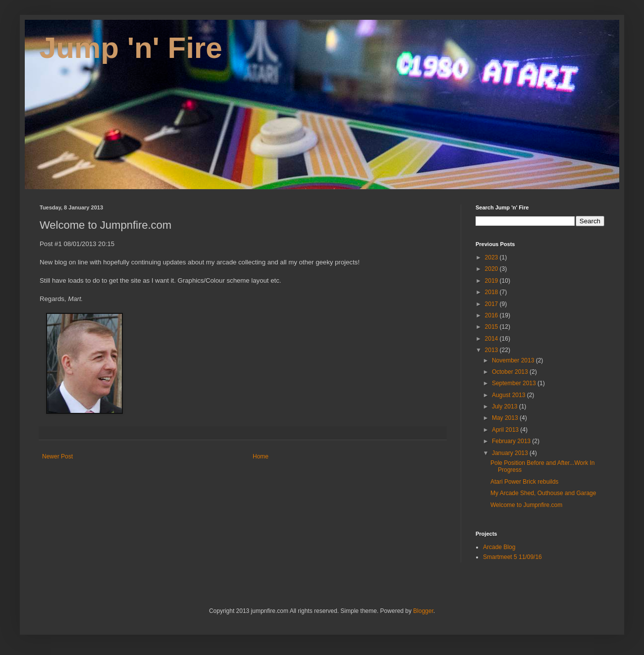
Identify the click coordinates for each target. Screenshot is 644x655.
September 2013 (515, 383)
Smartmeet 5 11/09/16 (512, 557)
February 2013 (512, 441)
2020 (492, 269)
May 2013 (506, 418)
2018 (492, 292)
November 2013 (514, 360)
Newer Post (57, 456)
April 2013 (506, 430)
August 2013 (510, 395)
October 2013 (511, 372)
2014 (492, 339)
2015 (492, 327)
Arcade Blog (499, 547)
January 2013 (511, 453)
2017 (492, 304)
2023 (492, 257)
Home (261, 456)
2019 (492, 281)
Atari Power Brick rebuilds (524, 482)
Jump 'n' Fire (131, 48)
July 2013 (506, 406)
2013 (492, 350)
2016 (492, 315)
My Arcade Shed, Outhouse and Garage (543, 493)
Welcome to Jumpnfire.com (526, 505)
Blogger (423, 611)
